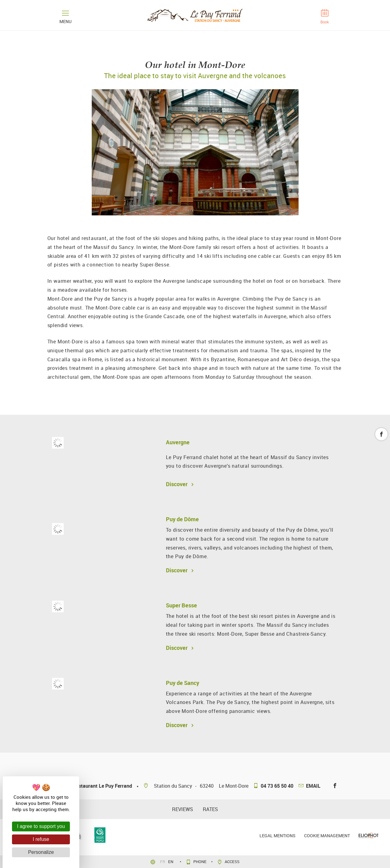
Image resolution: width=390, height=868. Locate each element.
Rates (210, 809)
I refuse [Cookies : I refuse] (41, 839)
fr (163, 862)
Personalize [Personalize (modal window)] (41, 852)
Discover (179, 484)
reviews (183, 809)
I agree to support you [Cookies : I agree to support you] (41, 826)
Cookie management (327, 836)
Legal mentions (277, 836)
